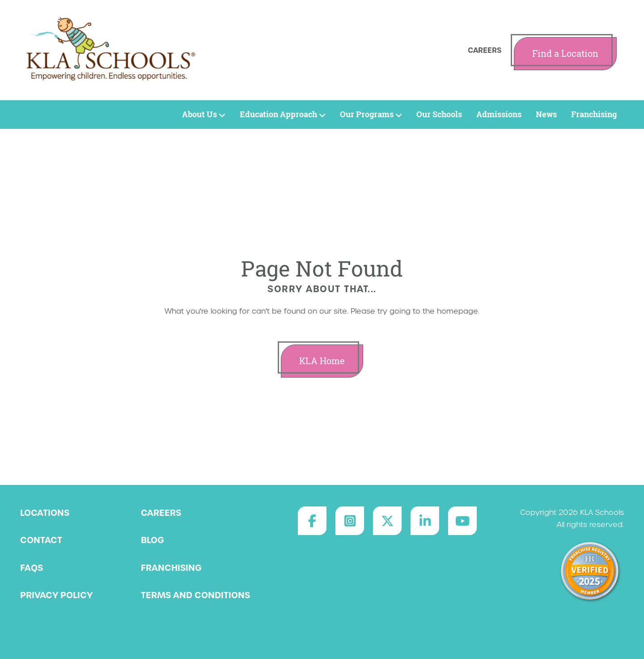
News (546, 114)
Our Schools (439, 114)
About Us (204, 114)
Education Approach (283, 114)
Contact (41, 540)
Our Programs (371, 114)
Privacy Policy (56, 595)
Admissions (499, 114)
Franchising (594, 114)
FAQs (32, 568)
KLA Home (322, 361)
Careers (485, 50)
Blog (153, 540)
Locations (45, 513)
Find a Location (565, 53)
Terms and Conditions (195, 595)
